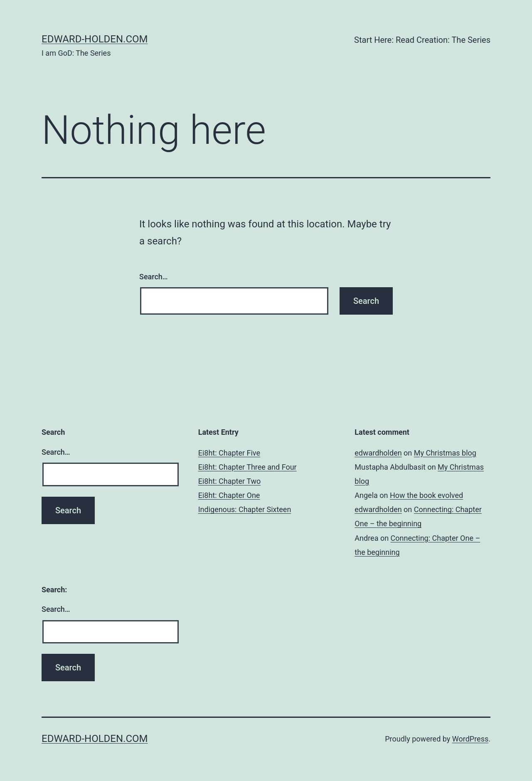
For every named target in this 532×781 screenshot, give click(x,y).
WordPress (470, 739)
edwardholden (378, 453)
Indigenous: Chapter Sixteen (245, 509)
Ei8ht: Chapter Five (229, 453)
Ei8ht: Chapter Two (230, 481)
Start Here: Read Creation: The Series (422, 40)
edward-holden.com (95, 39)
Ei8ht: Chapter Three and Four (248, 467)
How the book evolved (426, 495)
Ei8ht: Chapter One (229, 495)
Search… (154, 277)
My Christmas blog (445, 453)
